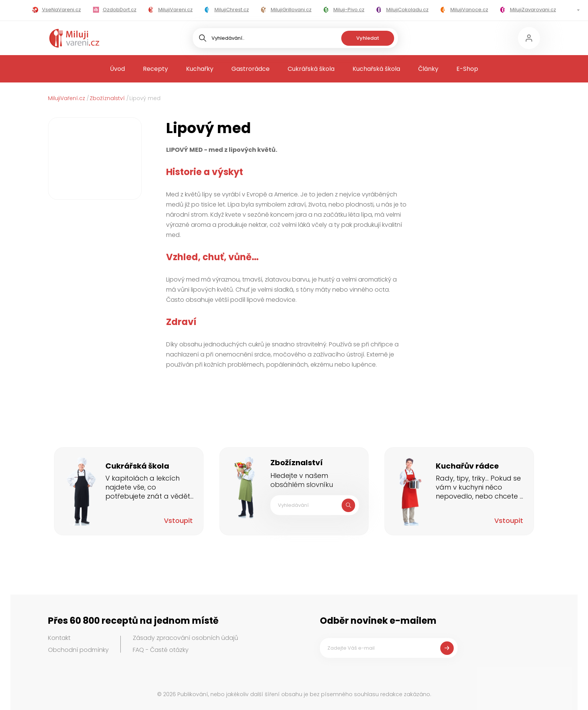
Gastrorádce (250, 69)
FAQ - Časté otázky (161, 650)
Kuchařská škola (376, 69)
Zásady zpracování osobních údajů (185, 638)
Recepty (155, 69)
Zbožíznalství (107, 98)
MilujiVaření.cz (67, 98)
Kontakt (59, 638)
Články (428, 69)
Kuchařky (200, 69)
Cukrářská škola (311, 69)
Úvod (117, 69)
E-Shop (467, 69)
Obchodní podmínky (78, 650)
